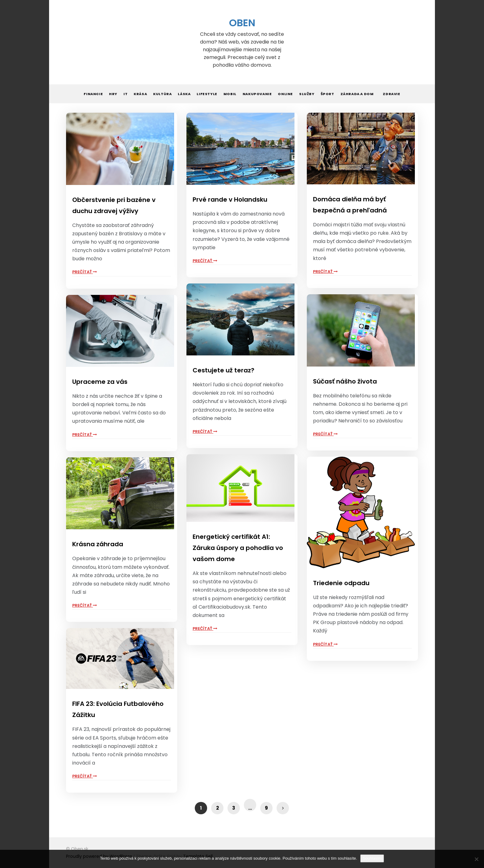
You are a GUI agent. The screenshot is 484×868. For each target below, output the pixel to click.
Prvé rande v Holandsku (230, 199)
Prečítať (85, 272)
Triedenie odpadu (341, 583)
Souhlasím (372, 858)
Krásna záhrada (98, 544)
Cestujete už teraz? (223, 370)
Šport (328, 94)
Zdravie (391, 94)
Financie (93, 94)
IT (125, 94)
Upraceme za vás (100, 382)
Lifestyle (207, 94)
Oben (242, 23)
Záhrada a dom (357, 94)
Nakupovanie (257, 94)
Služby (307, 94)
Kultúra (162, 94)
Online (285, 94)
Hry (113, 94)
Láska (184, 94)
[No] (476, 859)
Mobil (230, 94)
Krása (140, 94)
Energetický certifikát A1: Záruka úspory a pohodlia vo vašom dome (238, 548)
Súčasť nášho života (345, 381)
